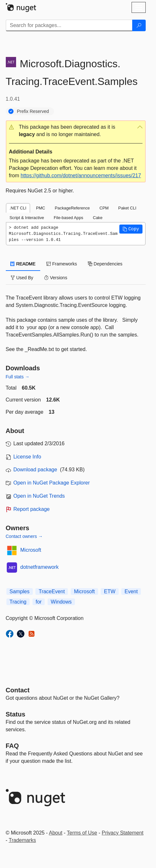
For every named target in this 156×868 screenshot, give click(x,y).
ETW (110, 591)
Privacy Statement (123, 833)
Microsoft (31, 550)
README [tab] (23, 264)
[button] (76, 131)
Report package (32, 509)
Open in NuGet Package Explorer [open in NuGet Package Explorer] (52, 483)
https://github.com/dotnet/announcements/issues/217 (81, 175)
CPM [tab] (104, 208)
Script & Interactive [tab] (27, 218)
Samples (20, 591)
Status (16, 714)
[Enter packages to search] (69, 25)
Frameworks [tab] (62, 264)
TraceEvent (52, 591)
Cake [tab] (98, 218)
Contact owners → (24, 536)
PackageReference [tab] (72, 208)
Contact (18, 690)
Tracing (18, 602)
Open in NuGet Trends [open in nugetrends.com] (39, 496)
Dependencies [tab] (105, 264)
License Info (27, 457)
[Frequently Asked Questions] (12, 746)
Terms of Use (82, 833)
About (56, 833)
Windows (61, 602)
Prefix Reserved (33, 111)
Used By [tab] (22, 278)
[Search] (139, 25)
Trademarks (22, 840)
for (39, 602)
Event (131, 591)
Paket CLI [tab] (127, 208)
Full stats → (18, 377)
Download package (35, 470)
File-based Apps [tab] (69, 218)
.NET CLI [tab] (18, 208)
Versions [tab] (56, 278)
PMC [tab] (41, 208)
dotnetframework (39, 567)
